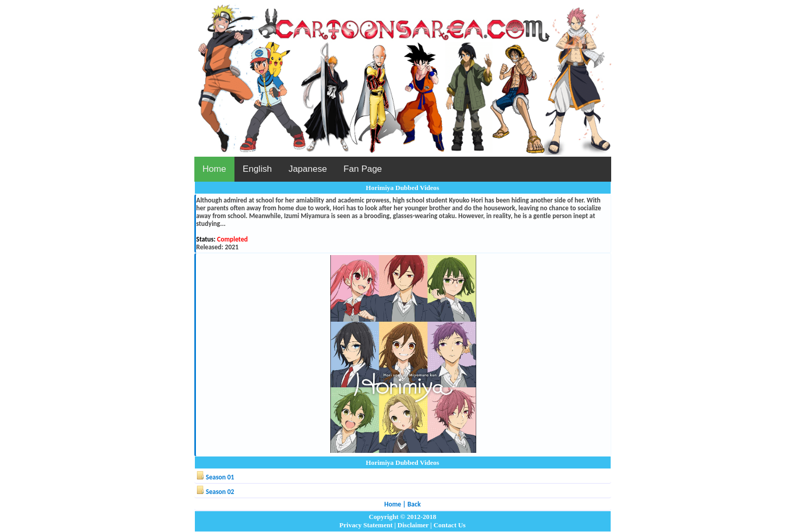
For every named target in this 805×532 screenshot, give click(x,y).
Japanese (308, 169)
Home (214, 169)
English (257, 169)
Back (414, 504)
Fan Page (363, 169)
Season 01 (220, 477)
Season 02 (220, 492)
